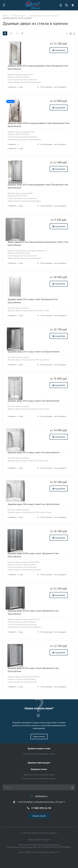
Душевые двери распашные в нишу (39, 758)
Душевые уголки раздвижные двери (39, 775)
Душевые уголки (39, 769)
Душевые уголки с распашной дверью (39, 778)
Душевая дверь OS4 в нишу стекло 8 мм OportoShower (34, 401)
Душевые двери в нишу (39, 749)
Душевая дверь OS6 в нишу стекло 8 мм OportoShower (34, 504)
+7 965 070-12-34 (41, 808)
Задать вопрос (39, 736)
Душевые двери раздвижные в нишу (39, 754)
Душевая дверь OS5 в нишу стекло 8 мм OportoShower (34, 452)
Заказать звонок (39, 816)
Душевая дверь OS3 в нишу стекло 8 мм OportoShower (34, 352)
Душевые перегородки (39, 763)
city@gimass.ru (41, 796)
